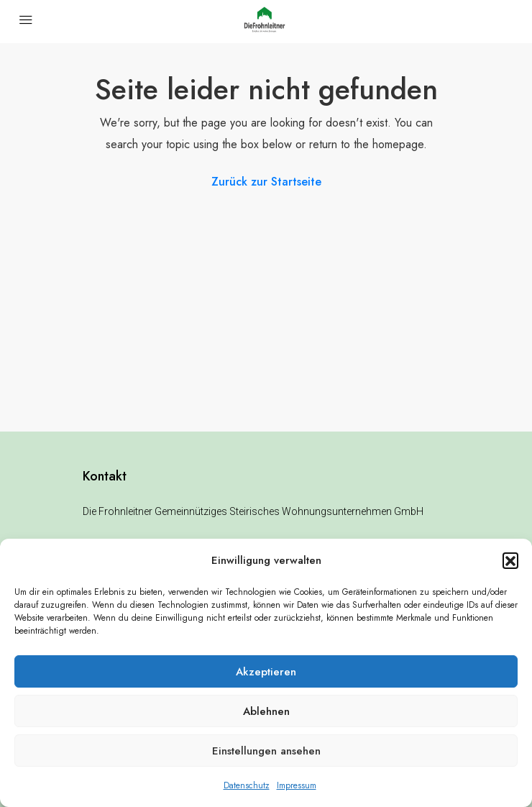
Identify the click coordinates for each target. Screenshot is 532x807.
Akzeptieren (266, 672)
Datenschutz (247, 785)
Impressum (297, 785)
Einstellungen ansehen (266, 751)
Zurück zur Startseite (266, 182)
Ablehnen (266, 711)
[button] (510, 560)
